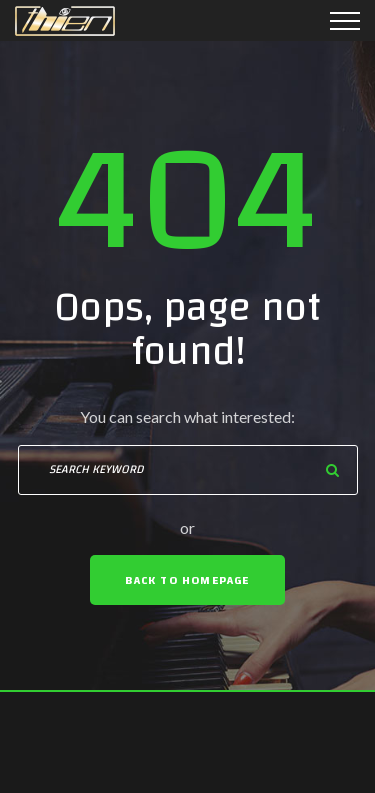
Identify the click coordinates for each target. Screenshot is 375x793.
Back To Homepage (187, 580)
